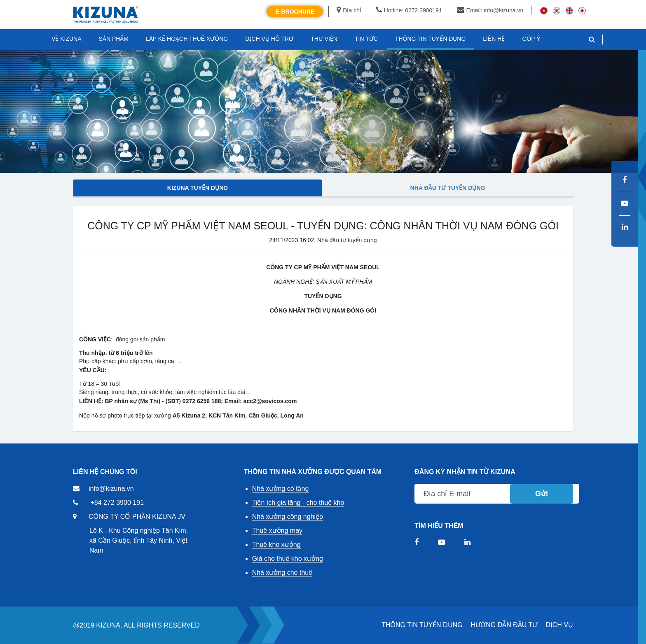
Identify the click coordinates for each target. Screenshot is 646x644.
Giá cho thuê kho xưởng (288, 559)
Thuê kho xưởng (276, 545)
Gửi (542, 494)
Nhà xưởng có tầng (281, 489)
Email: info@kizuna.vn (490, 10)
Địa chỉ (349, 10)
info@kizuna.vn (111, 489)
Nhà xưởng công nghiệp (288, 517)
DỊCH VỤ (559, 625)
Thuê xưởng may (277, 531)
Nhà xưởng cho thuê (282, 573)
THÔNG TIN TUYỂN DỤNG (422, 625)
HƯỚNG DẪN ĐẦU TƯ (504, 625)
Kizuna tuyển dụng (198, 188)
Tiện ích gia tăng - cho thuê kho (298, 503)
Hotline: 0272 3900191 (409, 10)
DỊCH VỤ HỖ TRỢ (269, 39)
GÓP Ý (531, 39)
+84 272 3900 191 (117, 503)
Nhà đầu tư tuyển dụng (448, 188)
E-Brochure (295, 12)
